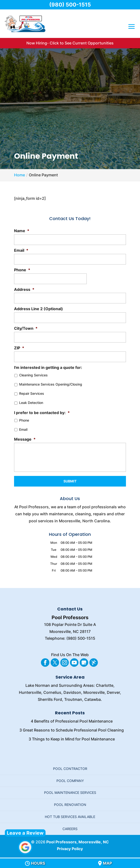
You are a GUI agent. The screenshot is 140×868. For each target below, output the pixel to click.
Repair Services (32, 393)
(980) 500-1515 (70, 5)
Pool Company (70, 781)
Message (25, 439)
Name (22, 231)
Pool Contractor (70, 769)
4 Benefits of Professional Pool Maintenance (72, 721)
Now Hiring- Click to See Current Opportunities (70, 43)
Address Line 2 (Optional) (39, 309)
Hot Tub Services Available (70, 817)
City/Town (26, 328)
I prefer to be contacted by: (42, 413)
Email (21, 250)
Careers (70, 829)
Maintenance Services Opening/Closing (51, 384)
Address (24, 289)
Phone (22, 270)
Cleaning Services (33, 375)
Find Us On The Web (70, 655)
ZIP (19, 348)
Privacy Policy (70, 849)
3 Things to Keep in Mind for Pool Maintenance (72, 739)
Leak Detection (31, 403)
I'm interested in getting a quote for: (48, 367)
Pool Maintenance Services (70, 793)
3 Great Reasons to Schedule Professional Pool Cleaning (72, 730)
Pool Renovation (70, 805)
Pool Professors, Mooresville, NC (78, 842)
